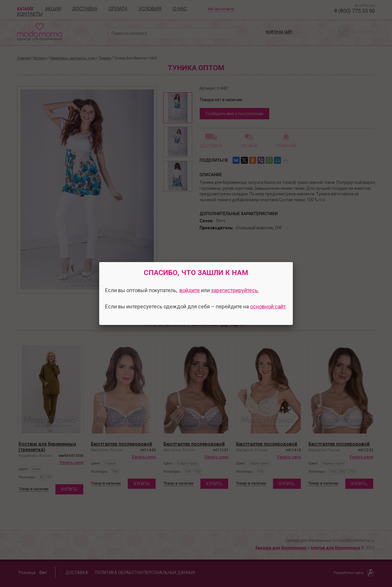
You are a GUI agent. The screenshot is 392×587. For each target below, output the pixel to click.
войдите (190, 290)
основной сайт (268, 306)
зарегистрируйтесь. (235, 290)
